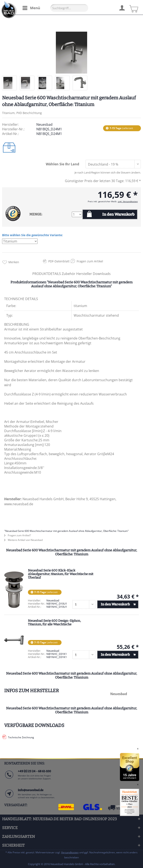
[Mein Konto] (122, 7)
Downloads (102, 274)
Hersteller (85, 274)
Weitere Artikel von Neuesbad (23, 540)
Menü (31, 7)
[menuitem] (31, 8)
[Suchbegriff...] (69, 8)
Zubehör (69, 274)
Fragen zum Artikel (90, 261)
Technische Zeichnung (21, 737)
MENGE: (36, 214)
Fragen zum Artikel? (18, 535)
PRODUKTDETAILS (47, 274)
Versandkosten (70, 852)
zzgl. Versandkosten (128, 201)
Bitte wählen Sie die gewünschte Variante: (32, 235)
